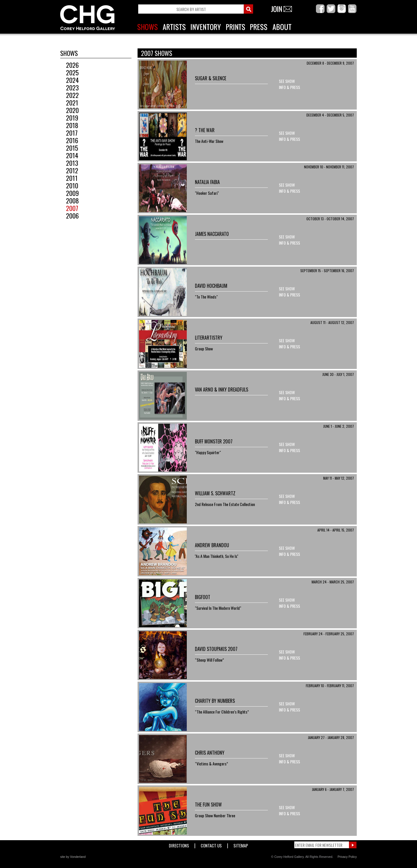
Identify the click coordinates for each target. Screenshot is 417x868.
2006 (69, 216)
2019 (69, 118)
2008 (69, 201)
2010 (69, 185)
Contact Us (211, 844)
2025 (69, 72)
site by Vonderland (73, 857)
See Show (287, 81)
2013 (69, 163)
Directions (179, 844)
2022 (69, 95)
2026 (69, 65)
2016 (69, 140)
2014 (69, 155)
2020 (69, 110)
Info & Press (289, 87)
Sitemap (241, 844)
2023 (69, 88)
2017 (69, 133)
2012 (69, 170)
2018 (69, 125)
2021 (69, 103)
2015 (69, 148)
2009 (69, 193)
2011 (69, 178)
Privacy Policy (347, 857)
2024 (69, 80)
